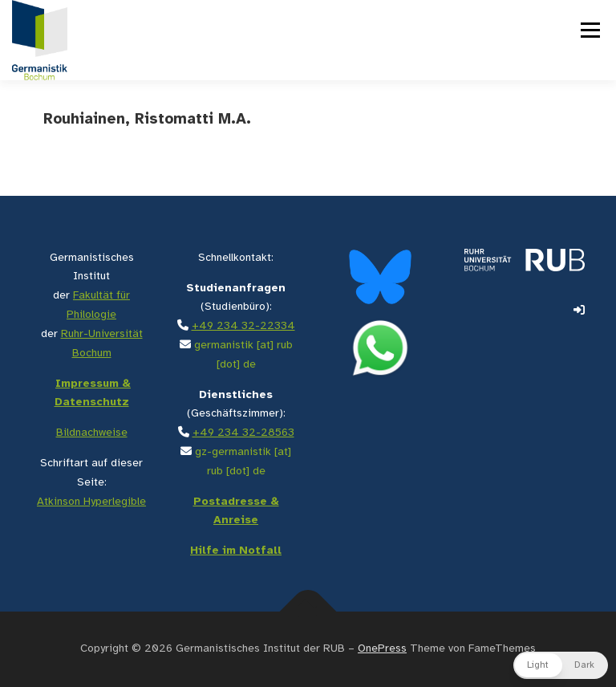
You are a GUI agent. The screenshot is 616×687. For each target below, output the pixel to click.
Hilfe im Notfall (236, 551)
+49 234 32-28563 (243, 433)
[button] (561, 665)
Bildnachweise (92, 433)
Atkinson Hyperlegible (91, 502)
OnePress (382, 649)
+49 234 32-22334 (243, 326)
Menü (589, 30)
